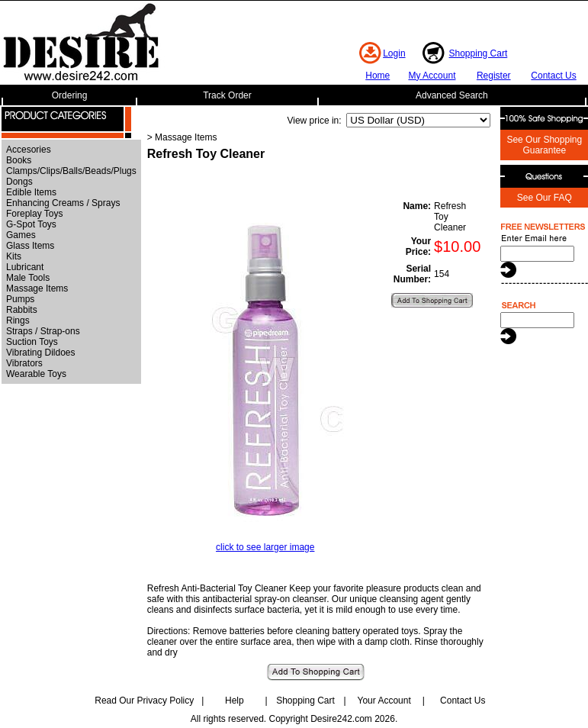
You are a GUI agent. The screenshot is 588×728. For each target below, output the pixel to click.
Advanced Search (452, 95)
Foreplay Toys (34, 214)
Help (235, 701)
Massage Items (37, 288)
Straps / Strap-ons (43, 331)
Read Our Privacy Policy (144, 701)
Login (394, 53)
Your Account (384, 701)
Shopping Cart (479, 53)
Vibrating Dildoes (41, 353)
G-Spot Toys (31, 224)
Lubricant (25, 267)
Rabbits (22, 310)
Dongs (19, 182)
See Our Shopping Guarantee (544, 145)
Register (494, 76)
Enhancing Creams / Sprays (63, 203)
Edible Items (31, 192)
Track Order (227, 95)
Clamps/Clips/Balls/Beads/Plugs (71, 171)
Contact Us (553, 76)
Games (21, 235)
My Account (432, 76)
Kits (14, 256)
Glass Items (30, 246)
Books (19, 160)
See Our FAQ (545, 198)
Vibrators (24, 363)
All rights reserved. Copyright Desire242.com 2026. (294, 719)
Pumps (20, 299)
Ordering (70, 95)
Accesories (29, 150)
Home (378, 76)
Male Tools (28, 278)
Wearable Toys (36, 374)
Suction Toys (32, 342)
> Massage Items (182, 137)
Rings (18, 321)
